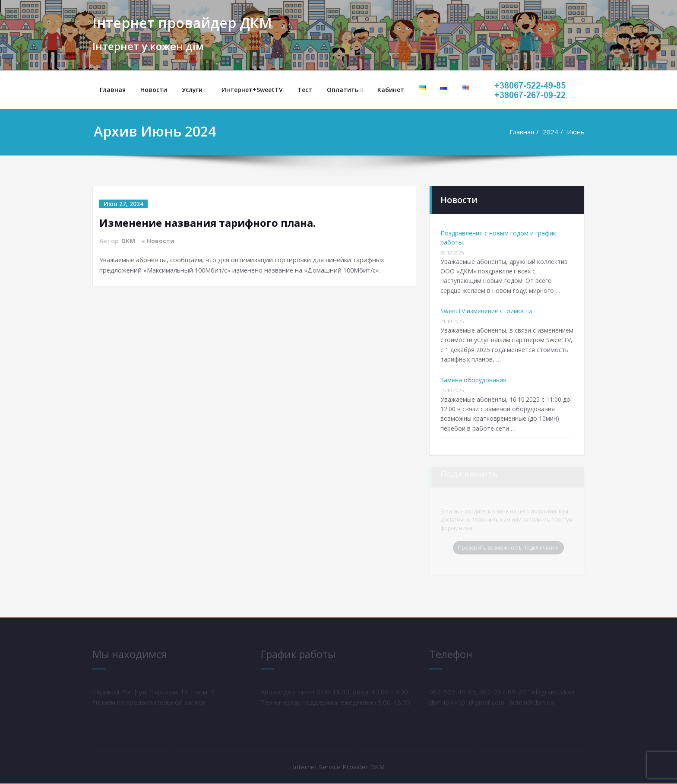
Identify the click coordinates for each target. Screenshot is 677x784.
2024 (550, 132)
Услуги (194, 90)
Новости (154, 90)
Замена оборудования (473, 380)
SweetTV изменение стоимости (486, 311)
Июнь (576, 132)
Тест (305, 90)
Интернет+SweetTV (252, 90)
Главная (113, 90)
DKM (128, 241)
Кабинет (391, 90)
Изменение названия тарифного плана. (209, 223)
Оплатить (345, 90)
